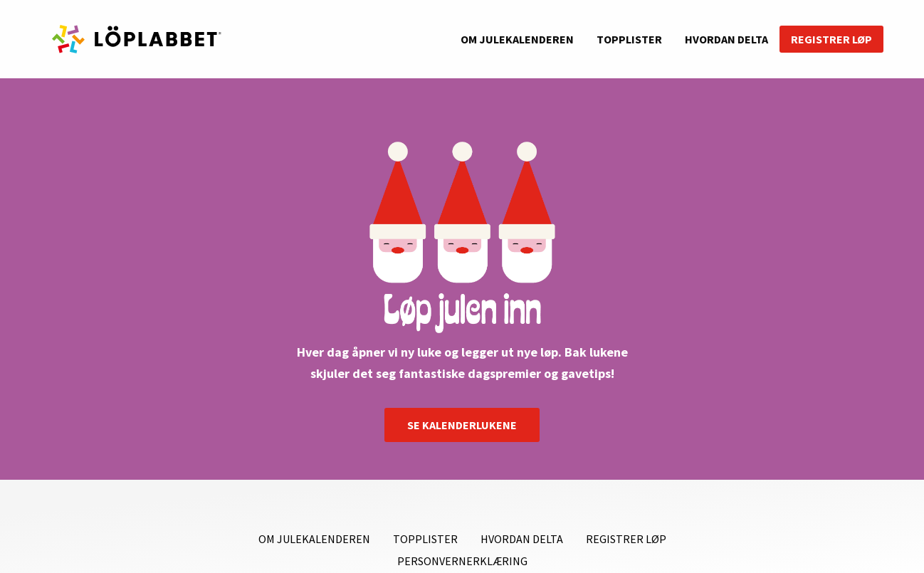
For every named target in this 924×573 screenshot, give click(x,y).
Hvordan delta (726, 39)
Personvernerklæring (462, 561)
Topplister (629, 39)
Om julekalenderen (517, 39)
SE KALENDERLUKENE (462, 425)
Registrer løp (831, 39)
